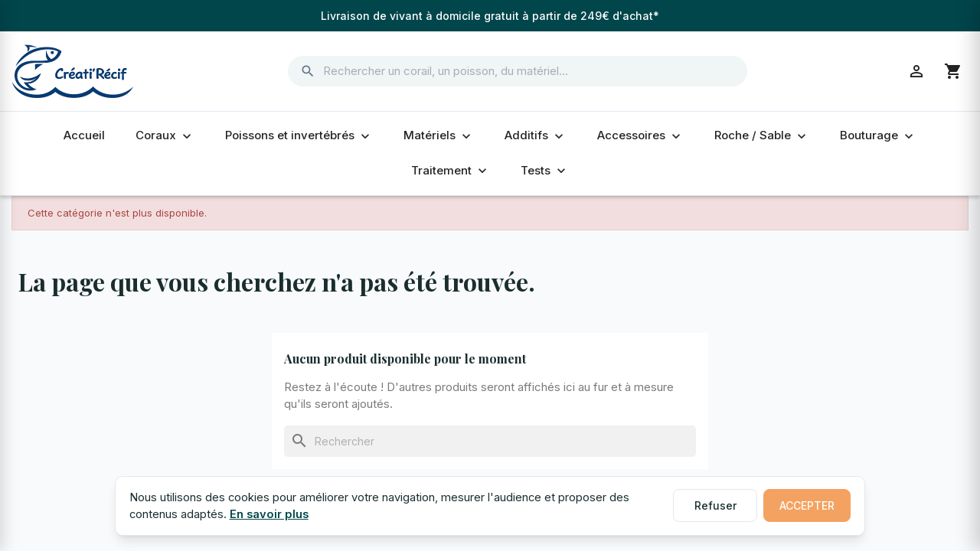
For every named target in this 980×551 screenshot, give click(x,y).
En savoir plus (269, 514)
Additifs (536, 135)
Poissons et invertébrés (299, 135)
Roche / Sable (762, 135)
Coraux (165, 135)
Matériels (439, 135)
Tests (545, 171)
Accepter (807, 505)
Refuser (715, 505)
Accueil (84, 135)
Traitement (451, 171)
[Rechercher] (490, 441)
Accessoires (640, 135)
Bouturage (878, 135)
